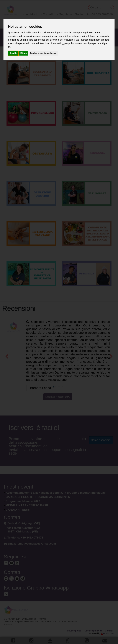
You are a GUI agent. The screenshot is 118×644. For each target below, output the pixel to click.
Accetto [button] (13, 53)
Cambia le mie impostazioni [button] (43, 53)
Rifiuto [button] (24, 53)
